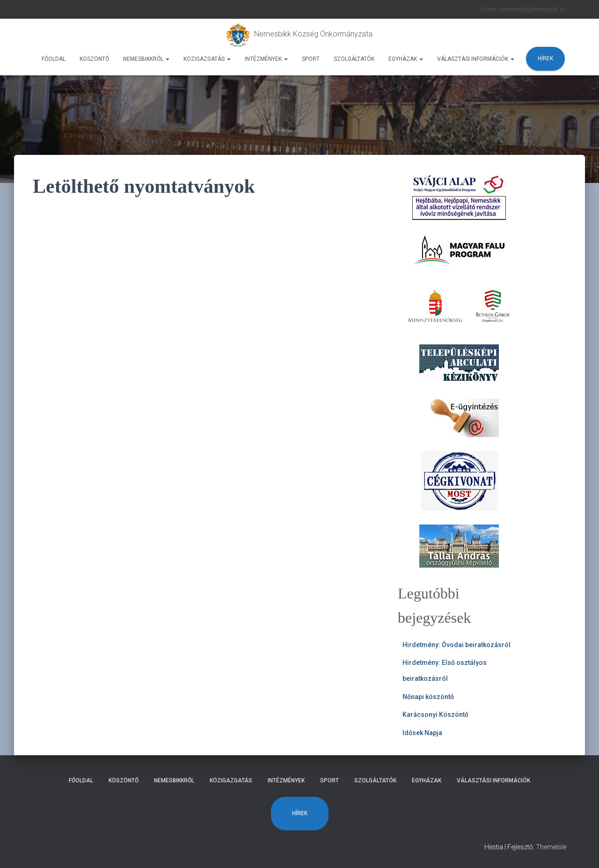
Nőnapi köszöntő (428, 697)
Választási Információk (476, 59)
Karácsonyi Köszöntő (435, 715)
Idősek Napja (422, 733)
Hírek (545, 58)
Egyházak (406, 59)
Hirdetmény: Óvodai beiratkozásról (457, 645)
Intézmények (266, 59)
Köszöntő (94, 59)
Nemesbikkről (146, 59)
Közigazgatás (207, 59)
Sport (311, 59)
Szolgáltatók (354, 59)
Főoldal (54, 59)
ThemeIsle (551, 847)
